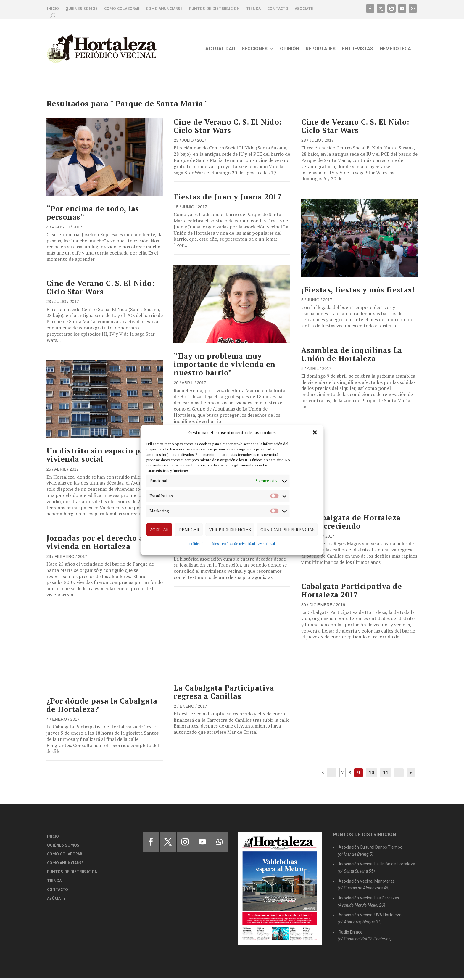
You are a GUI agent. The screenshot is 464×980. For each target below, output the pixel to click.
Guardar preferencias (287, 530)
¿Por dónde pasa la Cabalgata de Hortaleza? (102, 707)
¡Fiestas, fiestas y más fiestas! (358, 292)
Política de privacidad (239, 543)
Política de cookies (204, 543)
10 (371, 775)
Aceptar (159, 530)
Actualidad (220, 49)
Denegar (189, 530)
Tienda (253, 9)
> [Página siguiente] (411, 775)
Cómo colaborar (122, 9)
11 (386, 775)
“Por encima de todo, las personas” (93, 215)
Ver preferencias (230, 530)
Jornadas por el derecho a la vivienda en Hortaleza (100, 544)
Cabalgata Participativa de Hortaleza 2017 (352, 593)
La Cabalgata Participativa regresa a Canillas (224, 694)
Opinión (290, 49)
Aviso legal (266, 543)
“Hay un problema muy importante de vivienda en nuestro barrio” (225, 367)
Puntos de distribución (214, 9)
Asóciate (304, 9)
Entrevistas (358, 49)
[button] (315, 432)
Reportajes (321, 49)
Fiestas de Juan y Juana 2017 (228, 199)
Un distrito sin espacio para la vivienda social (104, 457)
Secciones (255, 49)
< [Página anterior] (323, 775)
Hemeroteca (395, 49)
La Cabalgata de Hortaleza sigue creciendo (351, 524)
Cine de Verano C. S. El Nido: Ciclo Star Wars (100, 290)
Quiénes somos (82, 9)
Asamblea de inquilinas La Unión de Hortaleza (352, 357)
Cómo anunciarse (164, 9)
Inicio (53, 9)
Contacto (278, 9)
